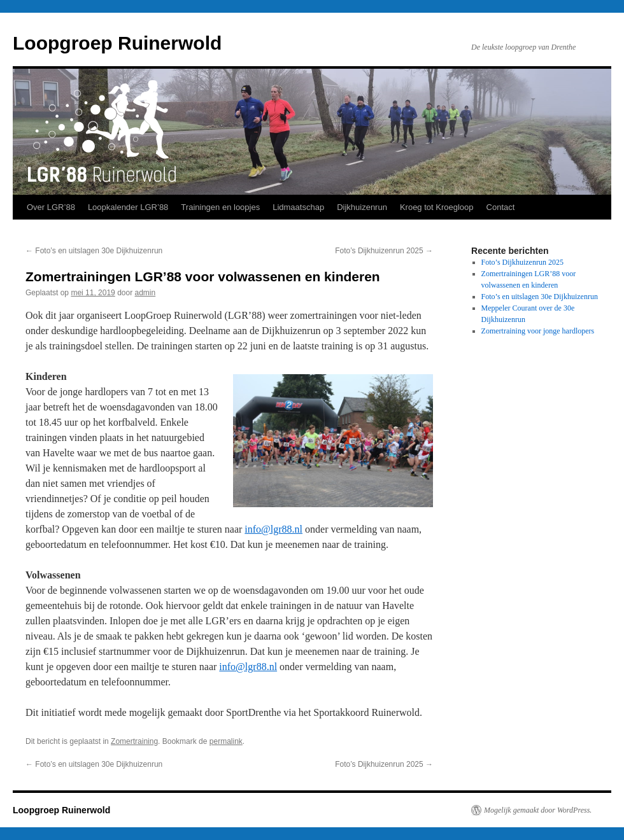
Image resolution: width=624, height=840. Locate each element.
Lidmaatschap (298, 207)
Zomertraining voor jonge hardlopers (538, 331)
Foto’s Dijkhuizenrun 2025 (384, 251)
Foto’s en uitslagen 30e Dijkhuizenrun (94, 251)
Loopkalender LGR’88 (128, 207)
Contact (501, 207)
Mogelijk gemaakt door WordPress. (538, 810)
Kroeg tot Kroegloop (437, 207)
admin (145, 293)
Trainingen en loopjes (220, 207)
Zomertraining (134, 741)
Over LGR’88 (51, 207)
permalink (226, 741)
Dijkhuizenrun (362, 207)
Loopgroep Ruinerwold (117, 43)
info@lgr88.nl (273, 529)
